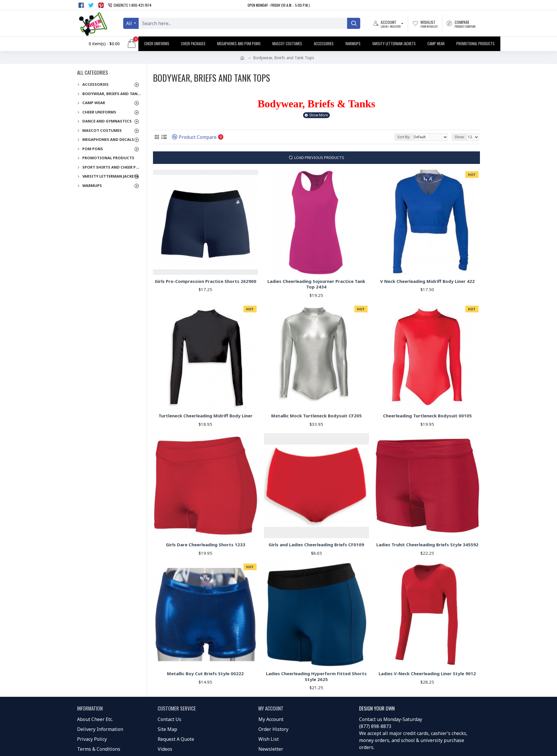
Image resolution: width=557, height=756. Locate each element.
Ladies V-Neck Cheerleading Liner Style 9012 (427, 674)
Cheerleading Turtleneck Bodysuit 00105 (427, 416)
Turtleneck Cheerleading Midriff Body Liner (206, 416)
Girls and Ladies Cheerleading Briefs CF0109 (316, 545)
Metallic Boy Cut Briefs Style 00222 (205, 674)
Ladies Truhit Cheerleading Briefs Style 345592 (427, 545)
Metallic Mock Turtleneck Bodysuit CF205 (316, 416)
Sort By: (404, 137)
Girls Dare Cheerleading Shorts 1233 (206, 545)
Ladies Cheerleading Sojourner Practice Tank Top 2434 (316, 284)
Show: (459, 137)
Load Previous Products (319, 157)
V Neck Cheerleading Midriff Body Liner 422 (427, 281)
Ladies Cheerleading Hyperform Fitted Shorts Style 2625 (316, 677)
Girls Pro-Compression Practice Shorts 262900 (206, 281)
